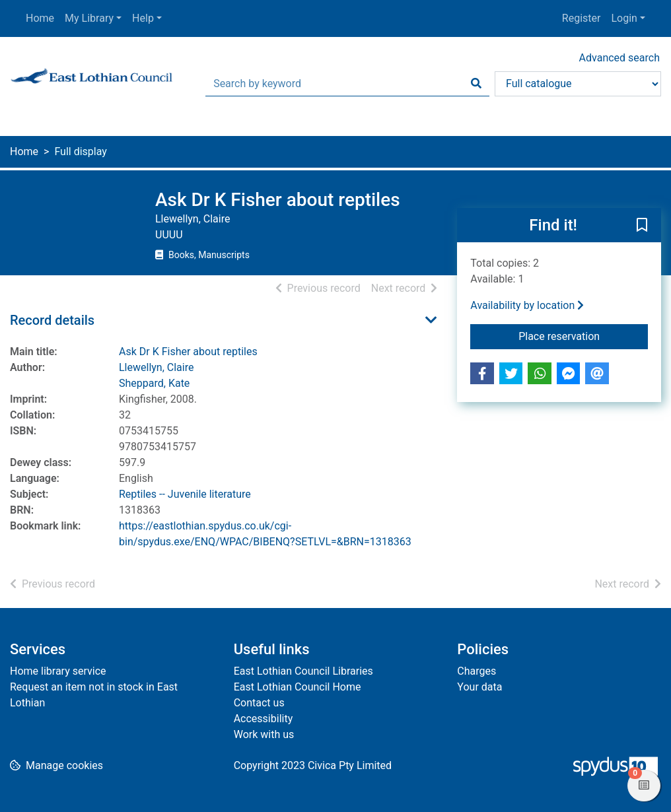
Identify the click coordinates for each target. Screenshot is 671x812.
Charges (477, 671)
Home (40, 18)
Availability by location (527, 305)
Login (624, 18)
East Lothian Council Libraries (303, 671)
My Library (89, 18)
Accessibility (264, 719)
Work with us (264, 734)
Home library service (58, 671)
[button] (642, 226)
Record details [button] (52, 320)
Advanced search (619, 58)
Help (143, 18)
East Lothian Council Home (298, 687)
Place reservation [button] (583, 335)
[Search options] (578, 84)
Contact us (259, 703)
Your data (479, 687)
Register (582, 18)
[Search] (476, 84)
